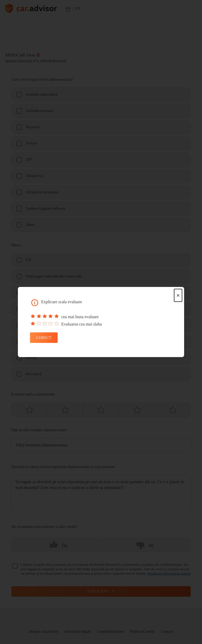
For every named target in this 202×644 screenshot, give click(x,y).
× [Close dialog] (178, 295)
